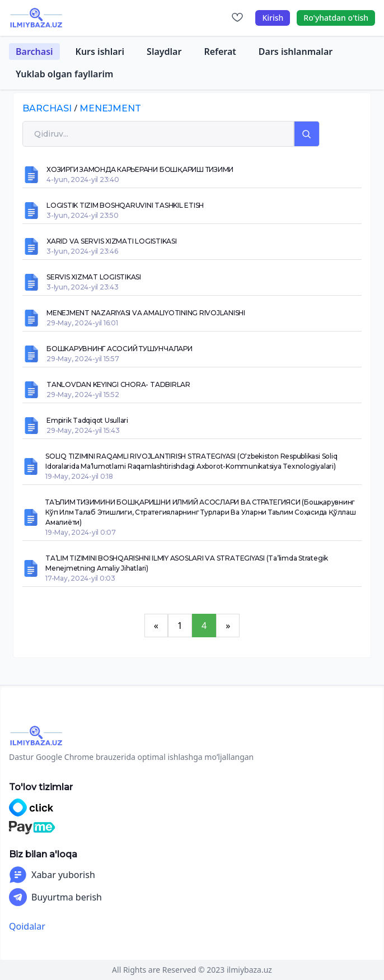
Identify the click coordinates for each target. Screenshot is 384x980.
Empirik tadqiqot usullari (87, 420)
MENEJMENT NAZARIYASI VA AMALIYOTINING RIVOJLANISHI (146, 313)
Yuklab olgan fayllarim (64, 74)
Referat (220, 52)
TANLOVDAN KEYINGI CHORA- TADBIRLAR (118, 384)
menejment (110, 108)
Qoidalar (27, 926)
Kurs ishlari (100, 52)
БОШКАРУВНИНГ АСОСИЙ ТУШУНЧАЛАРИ (120, 349)
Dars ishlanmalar (296, 52)
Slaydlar (164, 52)
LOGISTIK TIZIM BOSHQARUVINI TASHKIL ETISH (125, 205)
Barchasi (34, 52)
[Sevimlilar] (237, 18)
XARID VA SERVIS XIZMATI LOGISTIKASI (112, 241)
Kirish (273, 18)
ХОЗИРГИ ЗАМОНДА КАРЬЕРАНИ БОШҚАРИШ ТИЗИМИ (140, 169)
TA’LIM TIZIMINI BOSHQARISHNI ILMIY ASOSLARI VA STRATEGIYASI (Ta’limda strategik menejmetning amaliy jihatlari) (187, 563)
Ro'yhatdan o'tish (336, 18)
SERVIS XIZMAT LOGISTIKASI (94, 277)
